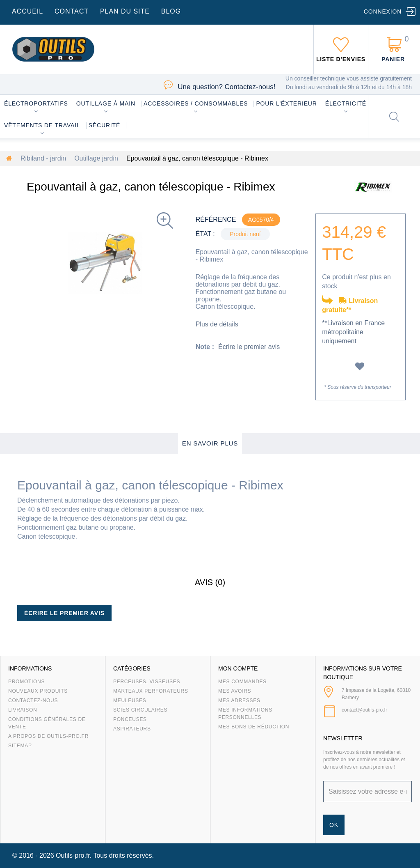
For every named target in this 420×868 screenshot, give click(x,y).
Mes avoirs (235, 691)
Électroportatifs (36, 103)
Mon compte (238, 668)
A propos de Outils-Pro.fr (48, 736)
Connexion (383, 11)
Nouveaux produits (38, 691)
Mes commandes (242, 682)
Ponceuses (130, 719)
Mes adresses (239, 700)
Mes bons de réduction (254, 727)
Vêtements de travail (42, 125)
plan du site (125, 11)
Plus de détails (217, 324)
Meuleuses (130, 700)
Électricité (346, 103)
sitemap (20, 746)
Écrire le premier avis (249, 347)
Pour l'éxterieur (286, 103)
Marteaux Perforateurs (151, 691)
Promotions (26, 682)
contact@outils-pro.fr (364, 710)
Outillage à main (106, 103)
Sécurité (105, 125)
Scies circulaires (140, 710)
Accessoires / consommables (196, 103)
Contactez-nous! (226, 87)
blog (171, 11)
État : (205, 234)
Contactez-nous (33, 700)
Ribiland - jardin (43, 158)
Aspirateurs (132, 729)
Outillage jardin (96, 158)
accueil (27, 11)
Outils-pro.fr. (74, 855)
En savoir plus (210, 443)
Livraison (23, 710)
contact (72, 11)
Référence (216, 219)
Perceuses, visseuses (147, 682)
